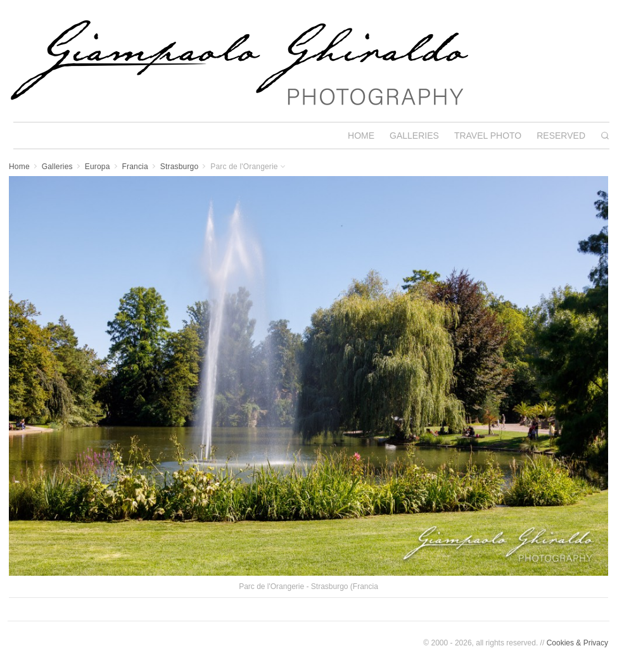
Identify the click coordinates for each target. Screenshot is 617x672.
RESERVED (561, 136)
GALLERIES (414, 136)
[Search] (605, 136)
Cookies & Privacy (577, 643)
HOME (361, 136)
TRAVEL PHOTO (488, 136)
